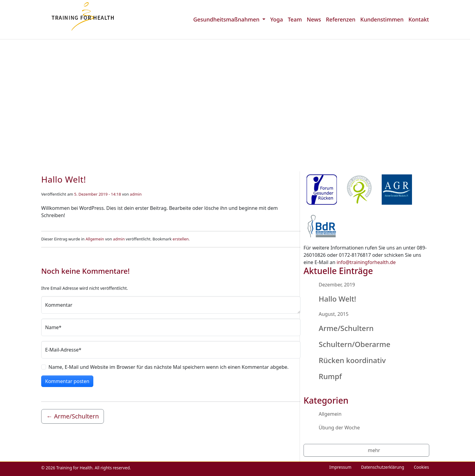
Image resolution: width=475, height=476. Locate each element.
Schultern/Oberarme (355, 344)
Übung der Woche (339, 428)
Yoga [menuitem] (277, 19)
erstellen (181, 239)
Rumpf (330, 376)
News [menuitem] (314, 19)
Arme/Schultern (346, 328)
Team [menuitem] (295, 19)
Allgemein (95, 239)
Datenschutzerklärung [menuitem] (383, 467)
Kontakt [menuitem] (419, 19)
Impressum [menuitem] (340, 467)
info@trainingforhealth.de (366, 262)
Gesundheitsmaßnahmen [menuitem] (227, 19)
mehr (374, 450)
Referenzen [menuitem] (341, 19)
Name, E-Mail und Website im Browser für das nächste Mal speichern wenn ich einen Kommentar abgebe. (169, 367)
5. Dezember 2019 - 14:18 (98, 194)
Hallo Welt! (337, 299)
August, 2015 (334, 314)
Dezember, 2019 (337, 285)
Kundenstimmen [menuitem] (382, 19)
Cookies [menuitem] (421, 467)
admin (136, 194)
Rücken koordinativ (352, 360)
